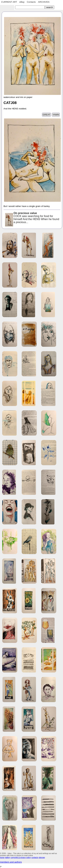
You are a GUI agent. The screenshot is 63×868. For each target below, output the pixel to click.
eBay (22, 2)
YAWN (56, 115)
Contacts (31, 2)
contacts (35, 857)
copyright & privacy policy (21, 857)
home (2, 857)
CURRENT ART (9, 2)
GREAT (46, 115)
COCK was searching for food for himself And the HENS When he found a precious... (32, 218)
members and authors (11, 862)
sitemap (42, 857)
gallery (8, 857)
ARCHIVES (44, 2)
